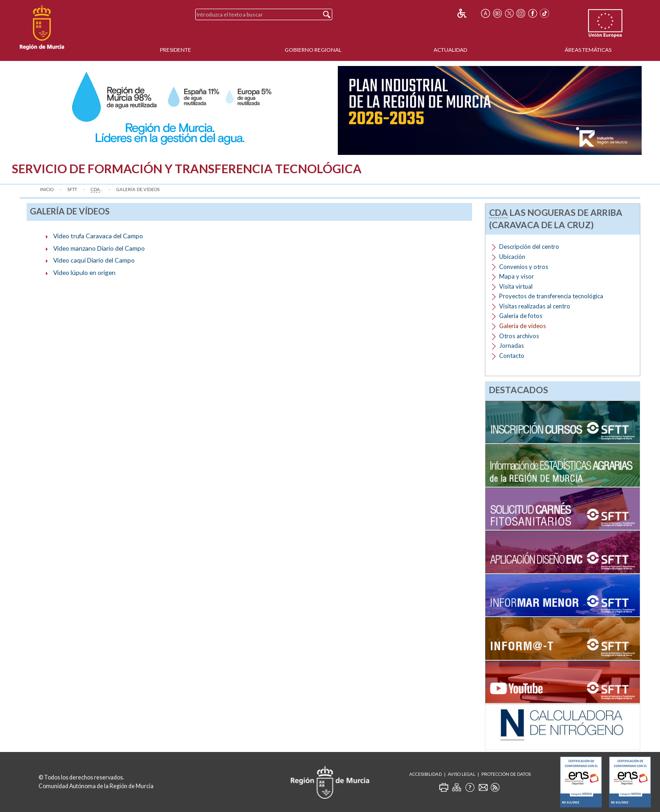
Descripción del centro (529, 247)
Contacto (512, 356)
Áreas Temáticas (588, 50)
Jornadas (511, 346)
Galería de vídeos (138, 189)
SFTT (72, 189)
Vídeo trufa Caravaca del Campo (98, 236)
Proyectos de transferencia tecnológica (551, 296)
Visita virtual (516, 286)
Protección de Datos (506, 774)
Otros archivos (519, 336)
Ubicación (512, 257)
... (97, 190)
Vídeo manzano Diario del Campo (99, 248)
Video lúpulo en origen (84, 272)
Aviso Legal (462, 774)
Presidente (176, 50)
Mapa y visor (517, 276)
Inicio (47, 189)
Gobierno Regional (313, 50)
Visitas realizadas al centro (535, 306)
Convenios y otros (524, 267)
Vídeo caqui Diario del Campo (94, 260)
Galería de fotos (521, 316)
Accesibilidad (426, 774)
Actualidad (450, 50)
